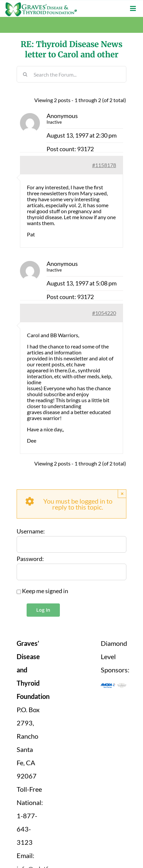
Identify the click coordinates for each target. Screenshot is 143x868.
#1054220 (104, 313)
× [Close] (122, 494)
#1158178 (104, 165)
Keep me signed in (45, 591)
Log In (43, 610)
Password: (30, 559)
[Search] (25, 74)
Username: (31, 531)
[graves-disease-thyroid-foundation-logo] (41, 5)
